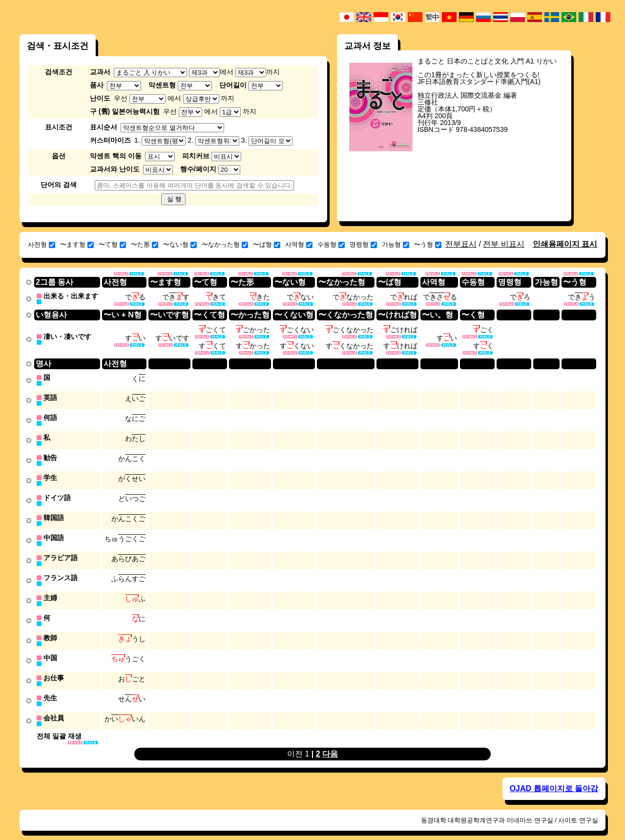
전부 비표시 (503, 244)
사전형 (42, 244)
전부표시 (461, 244)
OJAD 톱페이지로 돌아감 (554, 778)
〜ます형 (77, 244)
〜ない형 (180, 244)
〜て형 (112, 244)
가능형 (396, 244)
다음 (330, 744)
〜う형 (428, 244)
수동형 (331, 244)
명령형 (363, 244)
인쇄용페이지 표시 (565, 244)
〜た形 (145, 244)
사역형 (299, 244)
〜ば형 (267, 244)
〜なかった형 (225, 244)
